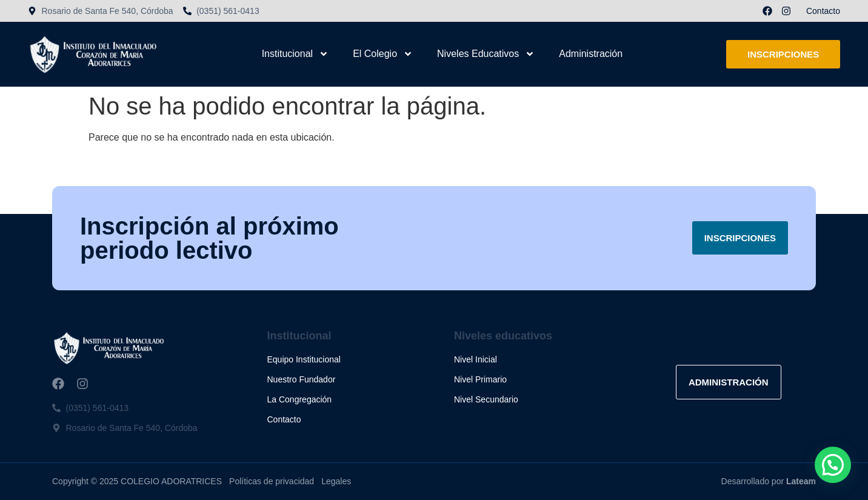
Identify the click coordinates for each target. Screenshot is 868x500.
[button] (833, 465)
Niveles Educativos (486, 54)
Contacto (823, 11)
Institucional (295, 54)
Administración (591, 54)
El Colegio (383, 54)
